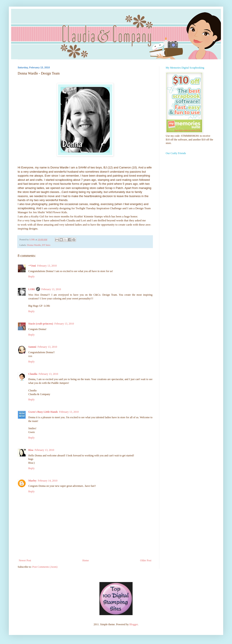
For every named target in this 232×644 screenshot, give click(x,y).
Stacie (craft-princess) (41, 324)
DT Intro (46, 245)
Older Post (146, 560)
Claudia (33, 374)
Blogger (133, 624)
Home (86, 560)
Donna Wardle (34, 245)
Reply (31, 276)
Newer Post (25, 560)
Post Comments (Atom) (45, 567)
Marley (32, 481)
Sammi (32, 347)
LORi (31, 289)
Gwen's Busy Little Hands (43, 412)
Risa (31, 450)
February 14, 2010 (48, 481)
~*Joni (32, 266)
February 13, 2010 (47, 266)
